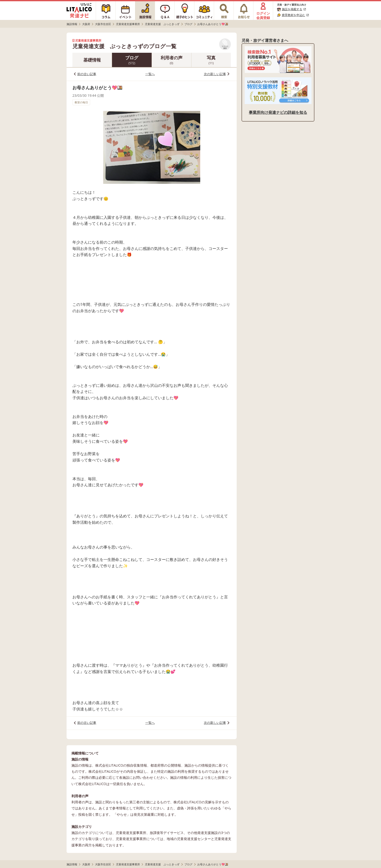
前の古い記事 (87, 74)
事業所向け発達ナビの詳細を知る (278, 112)
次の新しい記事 (215, 74)
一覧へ (150, 74)
